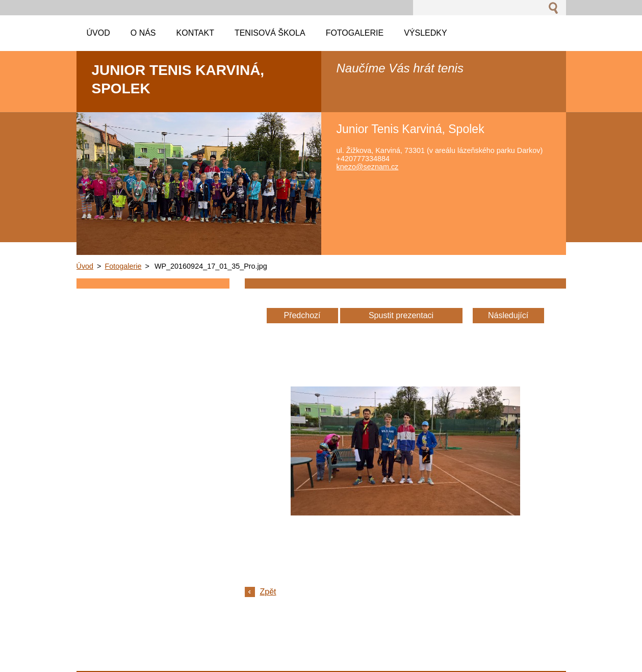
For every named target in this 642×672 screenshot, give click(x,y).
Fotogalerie (123, 266)
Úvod (85, 266)
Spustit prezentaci (401, 315)
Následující (508, 315)
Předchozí (302, 315)
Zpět (268, 592)
